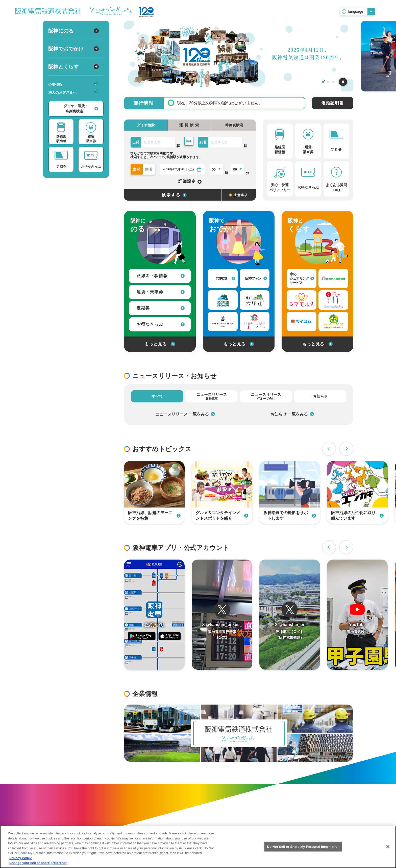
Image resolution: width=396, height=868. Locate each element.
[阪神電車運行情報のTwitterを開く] (222, 615)
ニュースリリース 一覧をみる (185, 414)
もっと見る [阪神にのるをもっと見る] (160, 344)
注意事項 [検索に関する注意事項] (239, 195)
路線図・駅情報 (161, 276)
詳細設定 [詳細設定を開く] (190, 182)
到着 (149, 169)
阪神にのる (73, 31)
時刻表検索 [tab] (234, 125)
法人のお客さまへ (73, 92)
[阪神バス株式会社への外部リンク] (333, 279)
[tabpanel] (239, 56)
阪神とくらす (73, 67)
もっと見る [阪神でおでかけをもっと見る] (239, 344)
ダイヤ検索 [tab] (146, 125)
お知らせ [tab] (320, 396)
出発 (137, 169)
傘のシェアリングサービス (302, 278)
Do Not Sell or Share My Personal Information (303, 847)
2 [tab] (328, 82)
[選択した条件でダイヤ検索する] (172, 195)
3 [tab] (333, 82)
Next (346, 449)
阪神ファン (256, 278)
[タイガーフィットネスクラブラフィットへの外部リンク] (333, 300)
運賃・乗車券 (161, 292)
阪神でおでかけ (73, 49)
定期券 (161, 308)
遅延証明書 (333, 103)
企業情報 (73, 84)
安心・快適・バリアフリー (75, 100)
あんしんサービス (75, 100)
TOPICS (225, 278)
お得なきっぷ (161, 324)
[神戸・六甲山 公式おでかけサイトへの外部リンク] (255, 300)
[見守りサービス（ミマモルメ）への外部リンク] (302, 300)
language (356, 12)
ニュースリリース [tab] (212, 396)
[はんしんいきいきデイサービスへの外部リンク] (333, 321)
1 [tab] (323, 82)
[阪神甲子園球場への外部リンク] (223, 300)
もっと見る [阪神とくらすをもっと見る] (317, 344)
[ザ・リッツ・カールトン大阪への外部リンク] (223, 321)
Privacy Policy (20, 858)
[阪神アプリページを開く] (154, 615)
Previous (329, 449)
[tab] (190, 125)
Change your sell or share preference (38, 863)
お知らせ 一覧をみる (292, 414)
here (193, 834)
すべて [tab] (157, 396)
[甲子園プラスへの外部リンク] (255, 321)
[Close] (388, 847)
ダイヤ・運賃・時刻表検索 (81, 108)
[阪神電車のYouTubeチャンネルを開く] (357, 615)
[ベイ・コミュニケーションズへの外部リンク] (302, 321)
